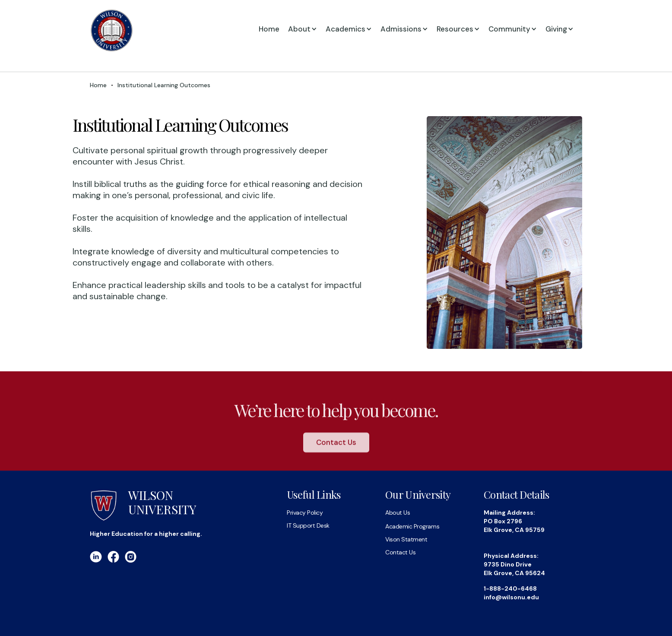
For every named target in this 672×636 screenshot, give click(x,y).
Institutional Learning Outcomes (164, 85)
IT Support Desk (308, 525)
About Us (398, 513)
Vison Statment (406, 539)
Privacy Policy (305, 513)
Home (269, 29)
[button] (307, 29)
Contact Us (336, 447)
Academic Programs (412, 526)
